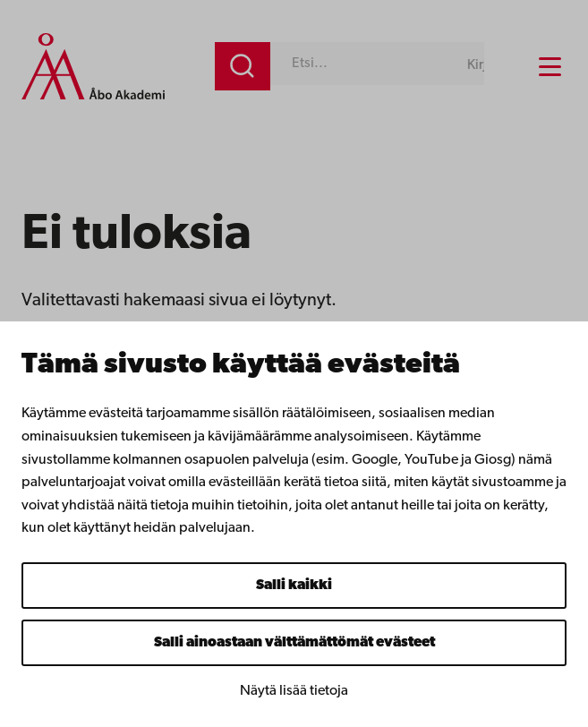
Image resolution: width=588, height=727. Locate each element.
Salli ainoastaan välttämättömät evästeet (294, 643)
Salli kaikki (294, 586)
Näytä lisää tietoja (294, 691)
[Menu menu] (550, 67)
